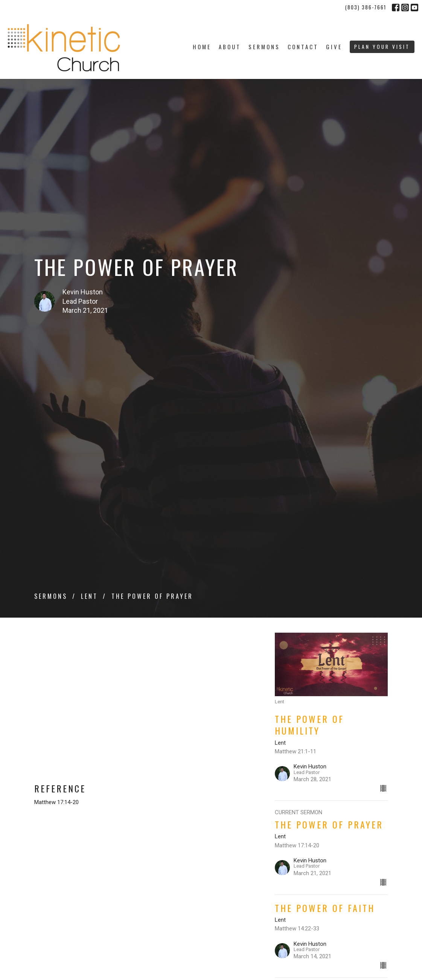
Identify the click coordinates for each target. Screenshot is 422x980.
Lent (89, 596)
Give (334, 47)
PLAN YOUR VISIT (382, 47)
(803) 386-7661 (366, 7)
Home (202, 47)
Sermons (264, 47)
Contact (303, 47)
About (230, 47)
